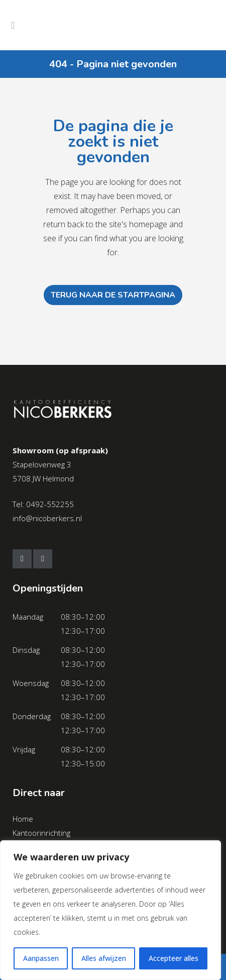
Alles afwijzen (104, 958)
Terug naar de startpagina (113, 295)
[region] (110, 910)
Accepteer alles (174, 958)
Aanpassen (41, 958)
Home (23, 819)
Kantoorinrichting (41, 833)
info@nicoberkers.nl (47, 518)
